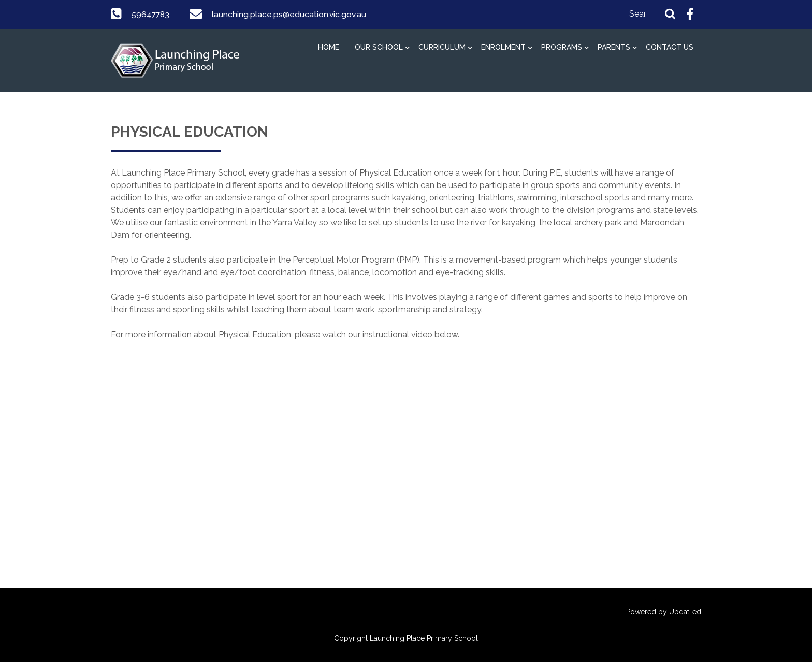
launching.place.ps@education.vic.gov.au (291, 14)
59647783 (151, 14)
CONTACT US (670, 47)
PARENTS (614, 47)
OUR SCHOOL (379, 47)
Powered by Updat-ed (664, 612)
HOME (329, 47)
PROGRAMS (562, 47)
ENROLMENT (503, 47)
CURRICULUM (442, 47)
